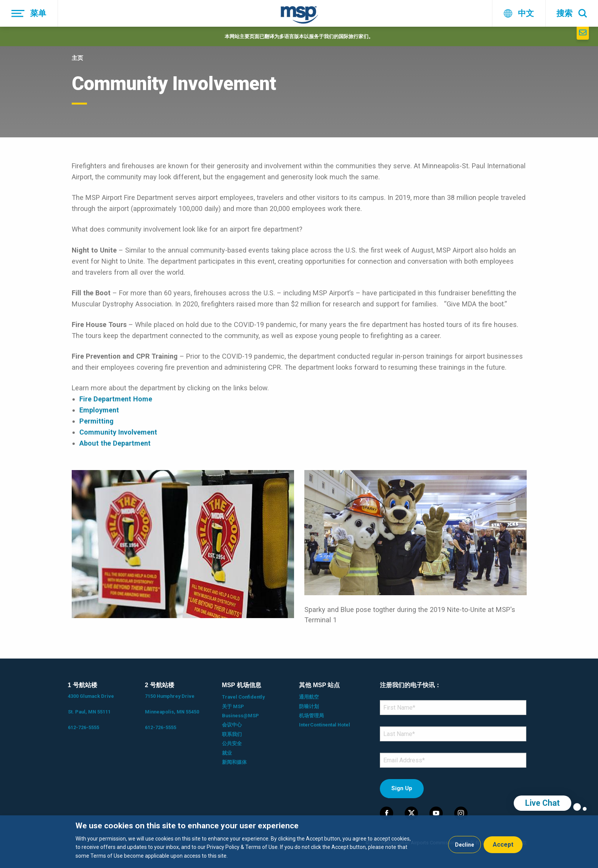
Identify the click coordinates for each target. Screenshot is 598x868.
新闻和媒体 (234, 762)
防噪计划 (309, 706)
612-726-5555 (84, 727)
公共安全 (232, 743)
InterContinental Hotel (325, 725)
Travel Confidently (243, 697)
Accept (503, 845)
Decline (465, 845)
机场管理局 (311, 716)
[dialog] (299, 842)
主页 (77, 58)
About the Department (115, 443)
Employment (99, 410)
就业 (227, 753)
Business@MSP (240, 716)
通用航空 (309, 697)
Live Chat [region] (543, 803)
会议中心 (232, 725)
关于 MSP (233, 706)
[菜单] (29, 13)
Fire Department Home (116, 399)
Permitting (96, 421)
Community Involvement (118, 432)
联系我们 (232, 734)
